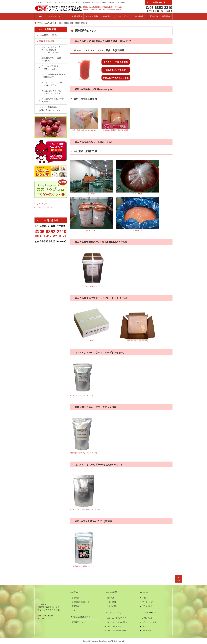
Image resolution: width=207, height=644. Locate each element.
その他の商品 (112, 606)
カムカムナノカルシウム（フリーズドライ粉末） (52, 92)
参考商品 (139, 16)
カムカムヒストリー (115, 626)
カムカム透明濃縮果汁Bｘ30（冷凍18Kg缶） (53, 76)
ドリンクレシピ (148, 606)
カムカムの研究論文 (73, 16)
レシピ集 (106, 16)
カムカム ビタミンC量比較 (117, 622)
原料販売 (154, 16)
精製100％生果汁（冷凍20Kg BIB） (51, 59)
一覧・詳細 (111, 602)
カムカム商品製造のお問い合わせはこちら (50, 109)
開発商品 (111, 598)
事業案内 (166, 16)
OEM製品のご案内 (48, 35)
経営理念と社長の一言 (80, 602)
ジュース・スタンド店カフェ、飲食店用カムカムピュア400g (51, 50)
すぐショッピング (122, 16)
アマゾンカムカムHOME (47, 23)
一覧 (144, 598)
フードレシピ (147, 602)
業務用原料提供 (47, 41)
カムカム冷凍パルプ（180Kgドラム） (50, 67)
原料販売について (79, 622)
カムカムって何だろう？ (117, 618)
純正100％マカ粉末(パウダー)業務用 (53, 100)
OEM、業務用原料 (66, 23)
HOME (41, 16)
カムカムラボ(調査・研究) (117, 631)
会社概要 (75, 598)
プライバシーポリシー (45, 207)
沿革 (74, 610)
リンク (145, 626)
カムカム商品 (92, 16)
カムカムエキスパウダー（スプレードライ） (52, 84)
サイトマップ (42, 204)
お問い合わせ (147, 618)
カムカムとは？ (55, 16)
